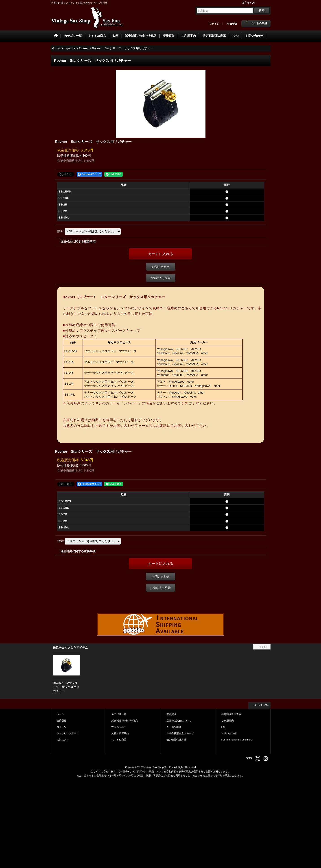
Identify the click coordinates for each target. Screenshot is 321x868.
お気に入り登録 (160, 278)
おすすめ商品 (119, 740)
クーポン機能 (174, 727)
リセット (264, 647)
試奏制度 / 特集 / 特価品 (125, 721)
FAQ (224, 727)
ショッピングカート (68, 733)
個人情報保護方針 (176, 740)
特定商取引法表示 (231, 714)
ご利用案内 (228, 721)
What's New (118, 727)
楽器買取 (171, 714)
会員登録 (232, 24)
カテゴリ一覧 (119, 714)
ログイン (214, 24)
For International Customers (237, 740)
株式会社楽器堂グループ (180, 733)
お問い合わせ (161, 267)
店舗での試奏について (179, 721)
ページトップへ (262, 705)
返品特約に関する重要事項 (78, 241)
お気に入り (63, 740)
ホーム (60, 714)
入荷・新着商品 (120, 733)
